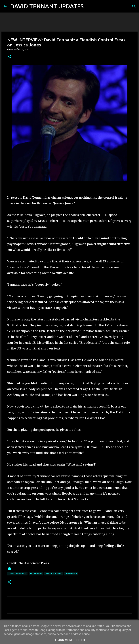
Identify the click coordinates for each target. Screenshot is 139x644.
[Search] (89, 6)
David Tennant (17, 574)
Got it (81, 640)
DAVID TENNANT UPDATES (47, 6)
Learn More (64, 640)
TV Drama (71, 574)
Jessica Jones (54, 574)
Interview (36, 574)
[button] (9, 57)
